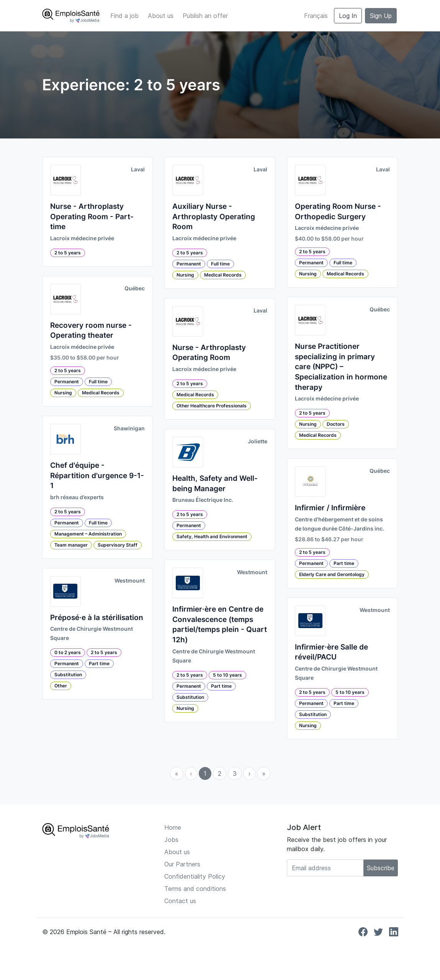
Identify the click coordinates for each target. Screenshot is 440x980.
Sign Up (381, 16)
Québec (135, 288)
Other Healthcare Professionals (212, 406)
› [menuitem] (249, 773)
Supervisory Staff (118, 545)
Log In (348, 16)
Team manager (71, 545)
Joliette (258, 441)
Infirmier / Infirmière (330, 508)
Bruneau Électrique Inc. (203, 500)
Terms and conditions (195, 889)
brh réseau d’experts (77, 497)
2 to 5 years (68, 253)
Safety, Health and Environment (212, 536)
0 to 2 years (68, 652)
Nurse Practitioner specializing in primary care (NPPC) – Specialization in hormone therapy (341, 367)
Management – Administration (88, 534)
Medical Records (101, 393)
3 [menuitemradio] (235, 773)
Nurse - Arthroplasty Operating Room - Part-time (92, 217)
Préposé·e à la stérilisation (97, 618)
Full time (98, 382)
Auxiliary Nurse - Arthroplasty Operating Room (214, 217)
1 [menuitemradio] (205, 773)
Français (316, 16)
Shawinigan (129, 428)
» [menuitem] (264, 773)
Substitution (68, 675)
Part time (99, 663)
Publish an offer (205, 16)
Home (173, 827)
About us (161, 16)
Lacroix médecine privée (82, 238)
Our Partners (182, 864)
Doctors (336, 424)
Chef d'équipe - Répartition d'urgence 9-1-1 (97, 475)
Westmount (130, 581)
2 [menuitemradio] (220, 773)
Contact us (180, 901)
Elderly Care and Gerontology (332, 574)
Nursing (63, 393)
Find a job (124, 16)
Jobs (171, 840)
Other (61, 686)
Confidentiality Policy (195, 876)
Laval (138, 169)
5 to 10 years (227, 675)
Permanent (67, 382)
